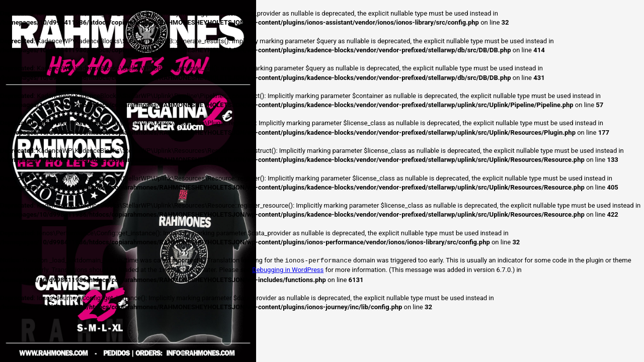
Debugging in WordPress (288, 270)
